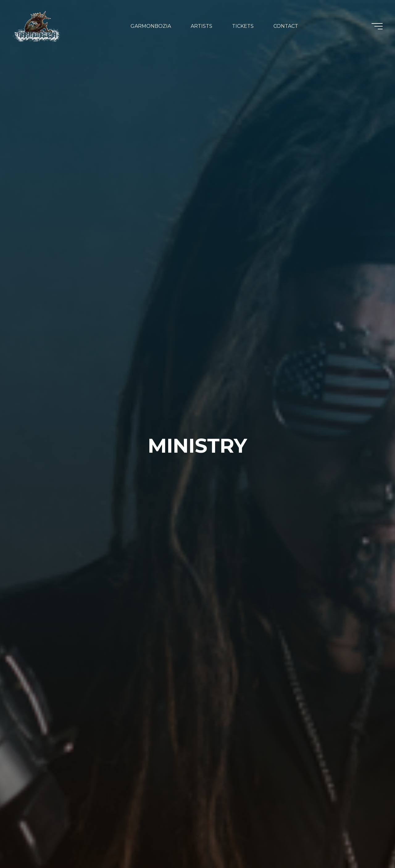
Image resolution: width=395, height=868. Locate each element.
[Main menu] (377, 26)
